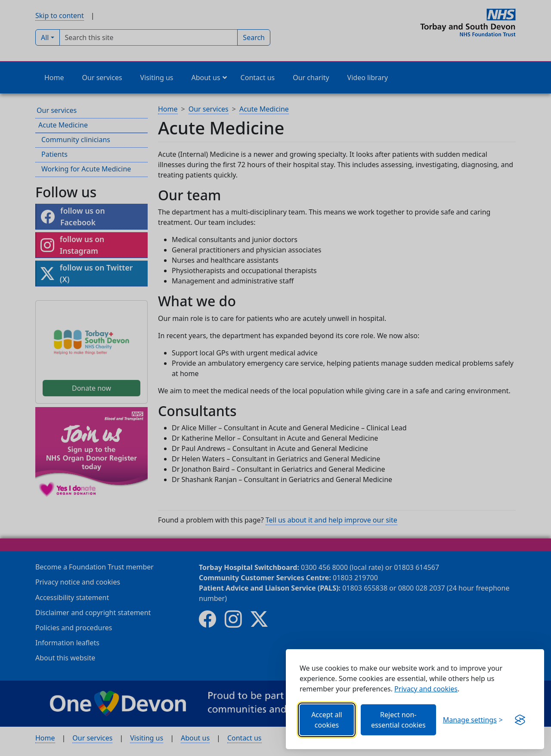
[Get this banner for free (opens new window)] (520, 720)
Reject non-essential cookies (398, 720)
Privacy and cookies (426, 689)
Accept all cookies (327, 720)
